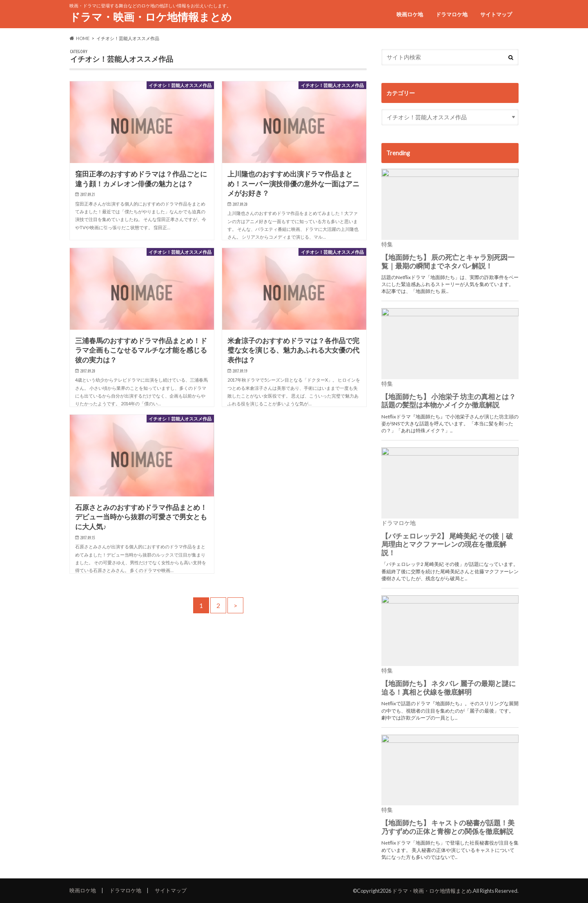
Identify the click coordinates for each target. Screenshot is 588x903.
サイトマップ (496, 14)
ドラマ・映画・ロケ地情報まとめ (151, 17)
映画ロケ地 (410, 14)
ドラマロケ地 (452, 14)
